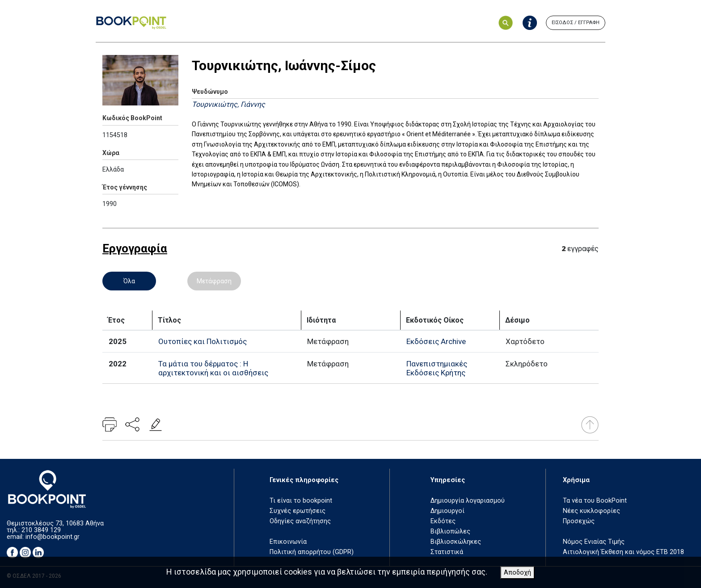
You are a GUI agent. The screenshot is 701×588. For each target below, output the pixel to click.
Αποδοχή (517, 573)
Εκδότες (443, 521)
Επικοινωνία (288, 542)
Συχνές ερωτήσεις (298, 511)
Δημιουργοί (448, 511)
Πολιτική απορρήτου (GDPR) (312, 552)
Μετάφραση (214, 281)
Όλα (129, 281)
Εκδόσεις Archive (436, 341)
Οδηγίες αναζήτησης (300, 521)
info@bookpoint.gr (53, 537)
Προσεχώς (579, 521)
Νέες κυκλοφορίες (591, 511)
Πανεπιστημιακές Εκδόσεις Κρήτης (437, 368)
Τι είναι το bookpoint (301, 501)
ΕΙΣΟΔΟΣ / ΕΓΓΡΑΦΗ (576, 23)
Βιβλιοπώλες (450, 531)
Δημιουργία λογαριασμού (468, 501)
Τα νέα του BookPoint (595, 501)
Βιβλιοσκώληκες (456, 542)
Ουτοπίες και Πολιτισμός (203, 341)
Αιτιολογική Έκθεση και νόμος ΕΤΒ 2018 (623, 552)
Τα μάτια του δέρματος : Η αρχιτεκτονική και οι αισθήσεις (213, 368)
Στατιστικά (447, 552)
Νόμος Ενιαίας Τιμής (594, 542)
